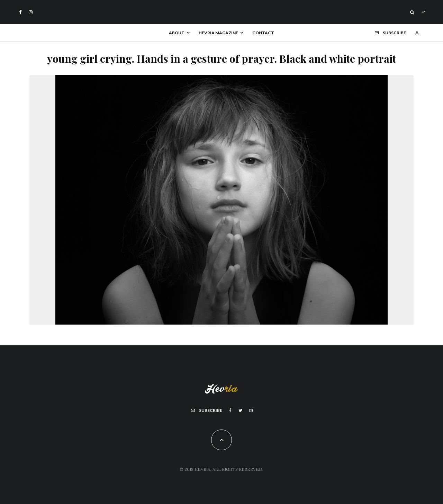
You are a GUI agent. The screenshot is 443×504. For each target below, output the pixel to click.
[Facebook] (20, 12)
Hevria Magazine (218, 33)
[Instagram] (31, 12)
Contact (263, 33)
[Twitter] (240, 410)
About (177, 33)
